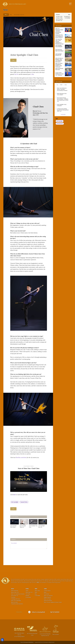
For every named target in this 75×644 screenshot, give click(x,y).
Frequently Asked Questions (17, 604)
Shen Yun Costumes (48, 596)
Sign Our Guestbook (55, 612)
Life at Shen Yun (15, 596)
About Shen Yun (29, 592)
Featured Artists (24, 502)
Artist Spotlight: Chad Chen (19, 15)
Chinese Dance (47, 591)
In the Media (28, 597)
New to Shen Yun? (15, 592)
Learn (45, 589)
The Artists (28, 594)
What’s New (37, 591)
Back (6, 15)
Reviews (27, 596)
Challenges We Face (16, 599)
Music (45, 592)
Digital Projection (48, 597)
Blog (66, 85)
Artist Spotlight (15, 502)
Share (13, 60)
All (57, 85)
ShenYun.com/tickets (21, 458)
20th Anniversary (15, 591)
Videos (27, 589)
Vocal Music (46, 594)
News (11, 15)
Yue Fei (16, 74)
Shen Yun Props (47, 599)
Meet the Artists (14, 602)
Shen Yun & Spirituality (16, 601)
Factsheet (13, 597)
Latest (27, 591)
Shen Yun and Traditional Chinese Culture (53, 602)
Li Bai (32, 74)
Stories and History (48, 601)
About (13, 589)
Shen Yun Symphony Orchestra (18, 594)
